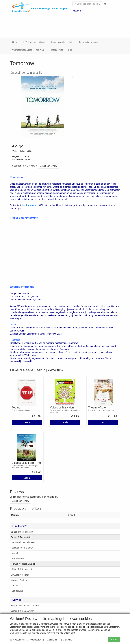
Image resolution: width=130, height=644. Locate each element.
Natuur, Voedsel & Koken (24, 556)
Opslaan (114, 639)
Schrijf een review (48, 159)
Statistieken (50, 640)
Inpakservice (17, 584)
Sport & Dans (18, 551)
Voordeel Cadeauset (21, 573)
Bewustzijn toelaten (20, 567)
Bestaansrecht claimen (22, 540)
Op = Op (15, 578)
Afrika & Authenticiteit (22, 562)
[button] (78, 11)
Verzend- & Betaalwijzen (22, 604)
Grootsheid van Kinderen (23, 535)
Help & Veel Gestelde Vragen (25, 598)
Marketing (66, 640)
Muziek (15, 546)
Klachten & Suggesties (22, 609)
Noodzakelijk (18, 640)
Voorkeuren (34, 640)
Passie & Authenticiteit (21, 530)
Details (27, 415)
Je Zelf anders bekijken (22, 524)
